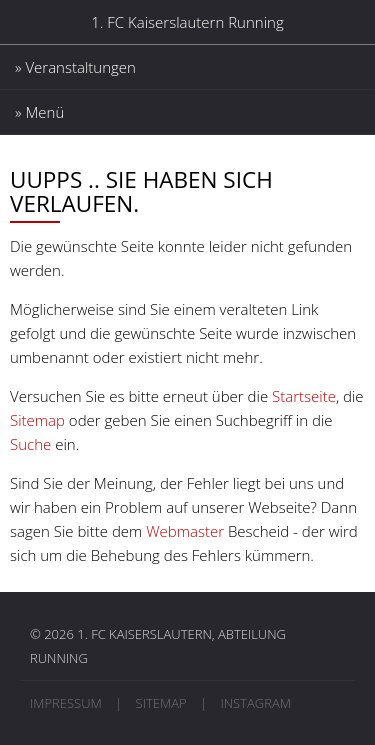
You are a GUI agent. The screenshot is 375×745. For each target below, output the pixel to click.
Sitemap (37, 420)
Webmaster (185, 531)
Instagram (255, 703)
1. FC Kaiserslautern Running (187, 22)
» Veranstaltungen (75, 67)
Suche (30, 444)
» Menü (39, 112)
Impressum (66, 703)
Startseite (304, 396)
